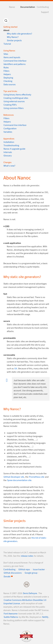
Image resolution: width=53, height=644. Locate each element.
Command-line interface (15, 61)
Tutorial (7, 44)
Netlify (45, 617)
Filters (6, 71)
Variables (8, 132)
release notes (27, 556)
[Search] (6, 21)
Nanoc (12, 7)
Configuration (10, 129)
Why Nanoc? (13, 37)
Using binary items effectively (17, 95)
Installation (9, 142)
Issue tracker (39, 569)
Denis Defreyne (30, 593)
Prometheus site (37, 477)
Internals (8, 152)
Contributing (43, 7)
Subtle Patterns (11, 617)
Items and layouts (12, 57)
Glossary (8, 156)
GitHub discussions (13, 573)
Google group (31, 573)
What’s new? (9, 166)
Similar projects (14, 40)
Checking (8, 81)
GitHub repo (24, 569)
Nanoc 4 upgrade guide (14, 149)
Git (16, 369)
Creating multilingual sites (16, 98)
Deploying (8, 78)
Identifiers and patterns (15, 64)
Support (45, 12)
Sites (6, 54)
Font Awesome (11, 614)
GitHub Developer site (14, 477)
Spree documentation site (19, 480)
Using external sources (14, 101)
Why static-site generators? (20, 34)
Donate (8, 577)
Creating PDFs (10, 105)
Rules (6, 68)
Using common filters (14, 108)
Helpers (7, 74)
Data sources (10, 85)
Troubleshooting (11, 145)
